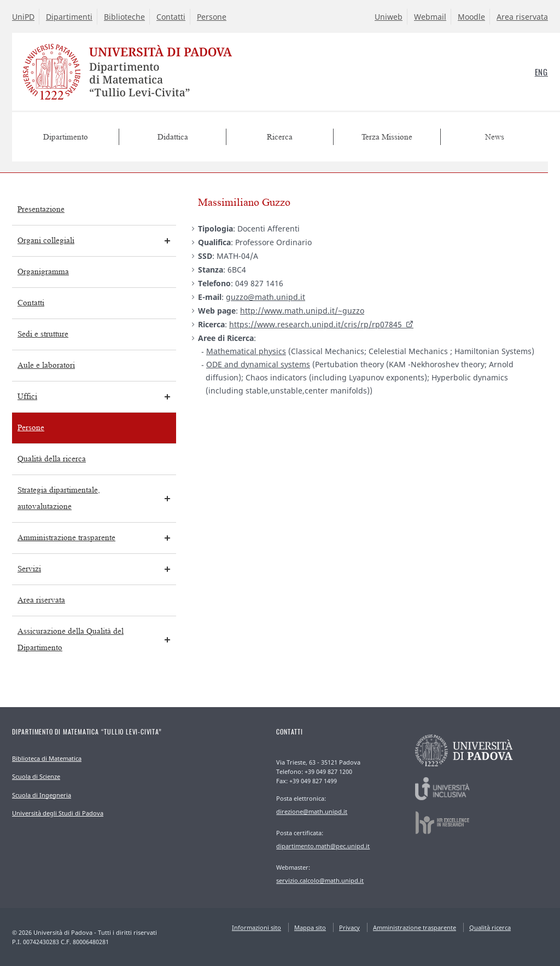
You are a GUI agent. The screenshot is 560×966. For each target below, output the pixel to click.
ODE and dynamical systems (258, 364)
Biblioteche (124, 17)
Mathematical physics (246, 351)
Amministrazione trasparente (415, 927)
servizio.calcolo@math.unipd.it (320, 880)
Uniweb (389, 17)
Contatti (171, 17)
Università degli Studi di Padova (58, 813)
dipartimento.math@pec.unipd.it (323, 846)
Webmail (430, 17)
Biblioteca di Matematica (47, 758)
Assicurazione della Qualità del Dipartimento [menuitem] (71, 640)
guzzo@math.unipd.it (266, 297)
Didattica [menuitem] (173, 137)
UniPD (23, 17)
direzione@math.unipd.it (312, 811)
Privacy (349, 927)
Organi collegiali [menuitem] (46, 241)
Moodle (471, 17)
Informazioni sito (256, 927)
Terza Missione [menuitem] (387, 137)
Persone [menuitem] (31, 428)
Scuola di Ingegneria (42, 795)
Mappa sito (310, 927)
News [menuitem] (495, 137)
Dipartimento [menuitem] (66, 137)
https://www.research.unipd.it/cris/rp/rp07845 (316, 324)
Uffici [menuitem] (27, 397)
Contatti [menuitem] (31, 303)
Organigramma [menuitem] (43, 272)
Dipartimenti (69, 17)
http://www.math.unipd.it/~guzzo (302, 311)
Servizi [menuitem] (29, 569)
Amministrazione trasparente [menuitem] (66, 538)
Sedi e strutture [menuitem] (43, 334)
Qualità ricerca (490, 927)
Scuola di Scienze (36, 776)
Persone (212, 17)
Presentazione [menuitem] (41, 209)
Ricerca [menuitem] (280, 137)
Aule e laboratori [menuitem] (46, 365)
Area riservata (522, 17)
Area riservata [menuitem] (41, 600)
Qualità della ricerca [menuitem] (52, 459)
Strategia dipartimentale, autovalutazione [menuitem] (59, 498)
